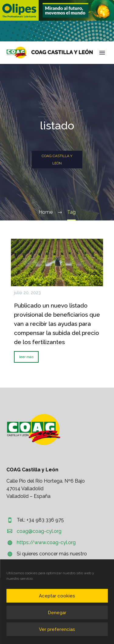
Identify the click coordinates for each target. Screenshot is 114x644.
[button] (57, 10)
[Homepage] (50, 53)
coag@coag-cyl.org (39, 531)
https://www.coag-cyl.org (46, 542)
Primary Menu (102, 53)
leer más (26, 357)
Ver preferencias (57, 629)
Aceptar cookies (57, 596)
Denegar (57, 613)
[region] (57, 10)
